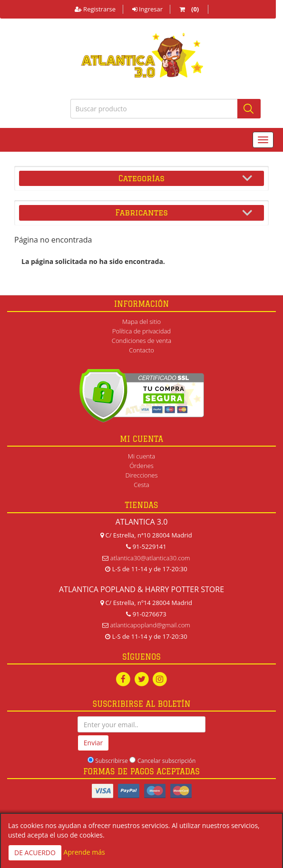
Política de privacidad (141, 331)
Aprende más (84, 852)
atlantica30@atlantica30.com (150, 558)
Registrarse (95, 9)
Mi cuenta (141, 456)
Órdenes (141, 466)
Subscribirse (111, 761)
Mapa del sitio (141, 322)
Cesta (141, 485)
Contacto (141, 350)
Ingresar (147, 9)
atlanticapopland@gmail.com (150, 625)
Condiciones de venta (141, 341)
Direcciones (141, 475)
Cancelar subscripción (166, 761)
